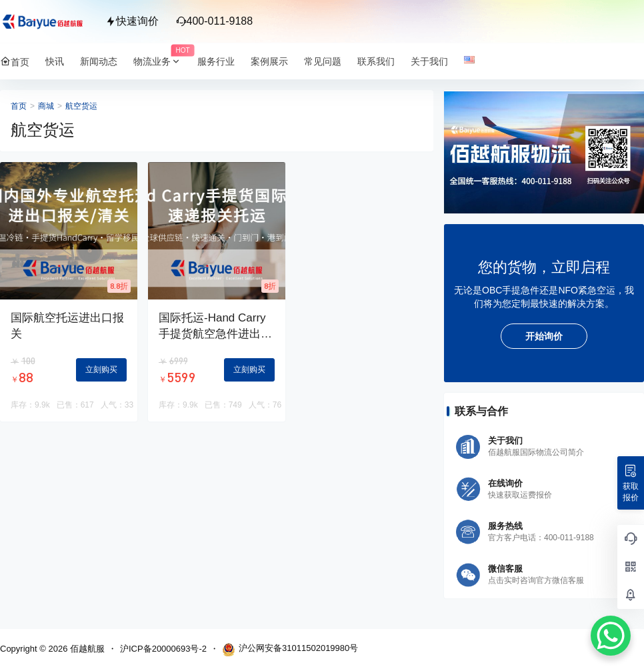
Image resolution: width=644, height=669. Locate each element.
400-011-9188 (215, 21)
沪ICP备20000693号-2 (163, 649)
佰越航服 (86, 649)
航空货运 (81, 106)
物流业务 (161, 62)
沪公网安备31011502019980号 (290, 650)
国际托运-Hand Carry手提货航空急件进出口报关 (215, 334)
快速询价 (132, 21)
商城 (46, 106)
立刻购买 (101, 370)
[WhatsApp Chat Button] (611, 636)
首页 (19, 106)
